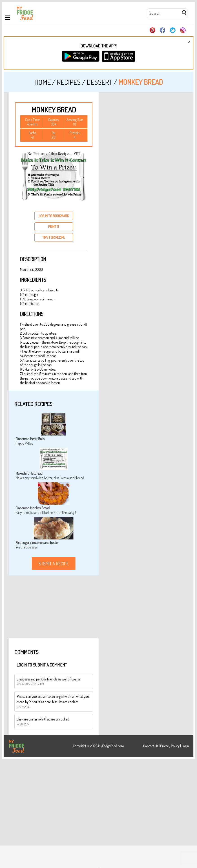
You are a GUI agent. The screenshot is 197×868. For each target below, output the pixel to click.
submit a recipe (54, 564)
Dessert (100, 82)
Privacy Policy (170, 746)
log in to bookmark (54, 216)
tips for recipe (54, 237)
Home (43, 82)
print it (54, 227)
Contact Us (151, 746)
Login (185, 746)
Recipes (69, 82)
